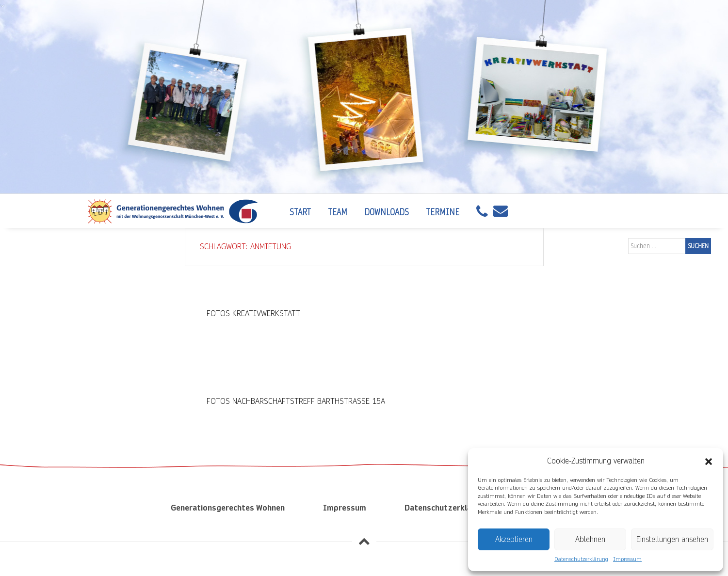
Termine (443, 212)
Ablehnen (590, 539)
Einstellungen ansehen (672, 539)
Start (300, 212)
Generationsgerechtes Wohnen (228, 508)
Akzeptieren (514, 539)
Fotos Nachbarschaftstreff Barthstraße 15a (296, 401)
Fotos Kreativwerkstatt (253, 313)
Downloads (387, 212)
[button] (709, 461)
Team (338, 212)
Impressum (627, 559)
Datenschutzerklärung (581, 559)
